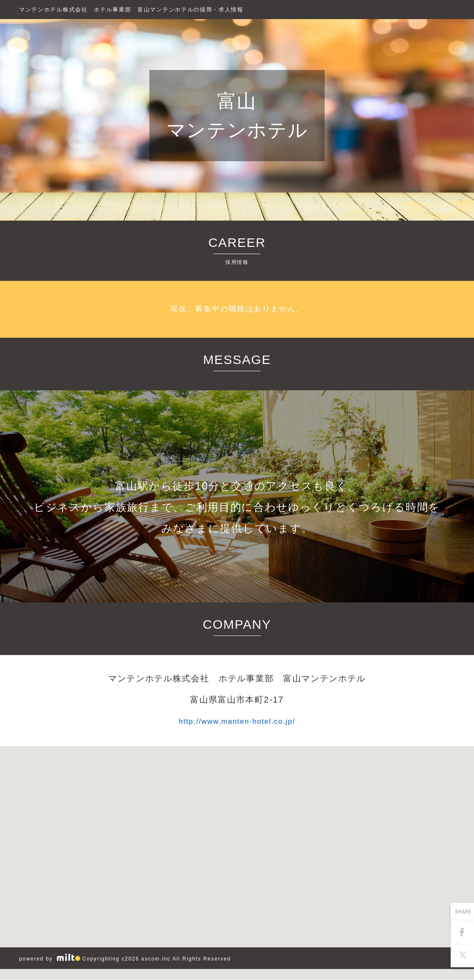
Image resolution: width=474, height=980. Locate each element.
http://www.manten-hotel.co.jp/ (237, 721)
